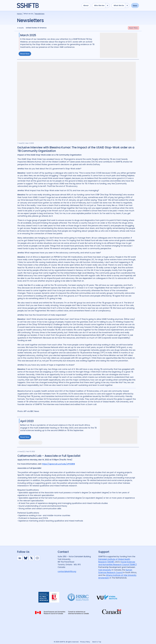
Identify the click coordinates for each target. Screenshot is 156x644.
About (86, 5)
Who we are (99, 5)
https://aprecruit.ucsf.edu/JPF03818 (58, 464)
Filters (133, 28)
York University (105, 570)
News (135, 5)
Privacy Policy (85, 642)
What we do (119, 5)
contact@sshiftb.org (67, 571)
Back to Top (97, 642)
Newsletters (40, 14)
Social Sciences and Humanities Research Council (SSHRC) (118, 563)
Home (19, 14)
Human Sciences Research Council (115, 571)
